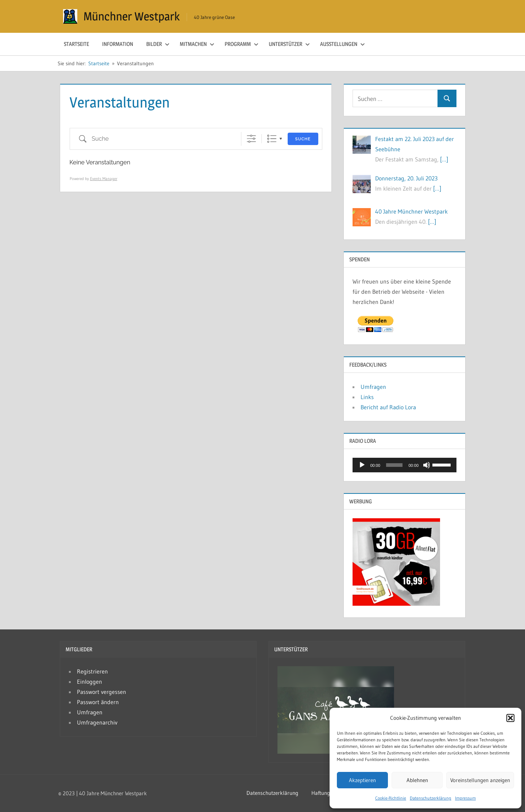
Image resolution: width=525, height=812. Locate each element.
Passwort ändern (98, 702)
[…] (444, 159)
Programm (242, 44)
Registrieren (92, 671)
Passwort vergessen (102, 692)
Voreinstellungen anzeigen (480, 780)
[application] (405, 465)
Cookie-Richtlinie (391, 798)
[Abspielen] (362, 465)
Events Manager (104, 179)
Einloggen (90, 682)
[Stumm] (427, 465)
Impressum (465, 798)
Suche (303, 139)
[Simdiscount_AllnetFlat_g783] (396, 604)
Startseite (76, 44)
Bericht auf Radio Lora (388, 407)
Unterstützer (289, 44)
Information (118, 44)
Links (367, 397)
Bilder (158, 44)
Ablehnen (417, 780)
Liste (272, 139)
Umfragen (373, 387)
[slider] (394, 465)
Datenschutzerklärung (431, 798)
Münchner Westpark (132, 16)
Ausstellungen (343, 44)
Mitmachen (197, 44)
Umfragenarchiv (97, 722)
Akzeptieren (362, 780)
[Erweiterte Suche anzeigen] (251, 139)
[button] (510, 718)
